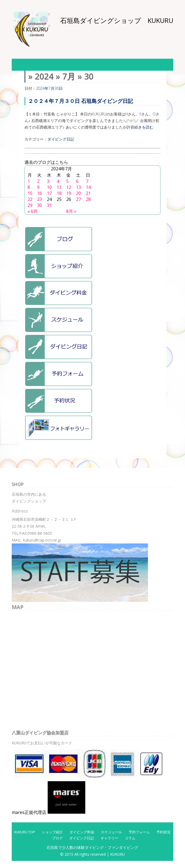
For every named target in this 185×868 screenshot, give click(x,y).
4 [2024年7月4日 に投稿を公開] (58, 181)
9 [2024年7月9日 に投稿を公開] (38, 187)
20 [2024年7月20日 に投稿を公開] (78, 193)
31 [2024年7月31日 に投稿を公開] (49, 205)
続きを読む (144, 127)
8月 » (71, 211)
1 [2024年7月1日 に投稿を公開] (29, 181)
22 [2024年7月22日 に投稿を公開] (30, 199)
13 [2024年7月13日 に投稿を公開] (78, 187)
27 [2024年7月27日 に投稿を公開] (78, 199)
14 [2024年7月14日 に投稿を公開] (88, 187)
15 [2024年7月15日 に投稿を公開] (30, 193)
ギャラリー (109, 838)
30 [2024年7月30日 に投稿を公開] (40, 205)
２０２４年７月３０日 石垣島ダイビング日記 (81, 101)
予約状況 (163, 832)
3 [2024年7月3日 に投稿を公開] (48, 181)
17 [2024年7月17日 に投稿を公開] (49, 193)
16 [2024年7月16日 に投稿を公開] (40, 193)
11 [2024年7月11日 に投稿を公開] (59, 187)
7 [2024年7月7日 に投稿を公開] (87, 181)
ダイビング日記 (61, 139)
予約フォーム (139, 832)
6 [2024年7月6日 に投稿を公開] (77, 181)
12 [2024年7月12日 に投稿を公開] (69, 187)
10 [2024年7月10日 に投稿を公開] (49, 187)
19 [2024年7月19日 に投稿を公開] (69, 193)
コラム (130, 838)
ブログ (57, 838)
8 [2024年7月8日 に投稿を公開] (29, 187)
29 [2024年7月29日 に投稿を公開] (30, 205)
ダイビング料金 (82, 832)
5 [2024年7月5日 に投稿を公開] (67, 181)
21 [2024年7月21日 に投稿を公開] (88, 193)
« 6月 (33, 211)
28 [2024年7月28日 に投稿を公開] (88, 199)
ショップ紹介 (52, 832)
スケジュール (111, 832)
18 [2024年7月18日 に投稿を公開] (59, 193)
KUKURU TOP (25, 832)
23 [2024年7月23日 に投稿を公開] (40, 199)
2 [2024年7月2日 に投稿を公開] (38, 181)
